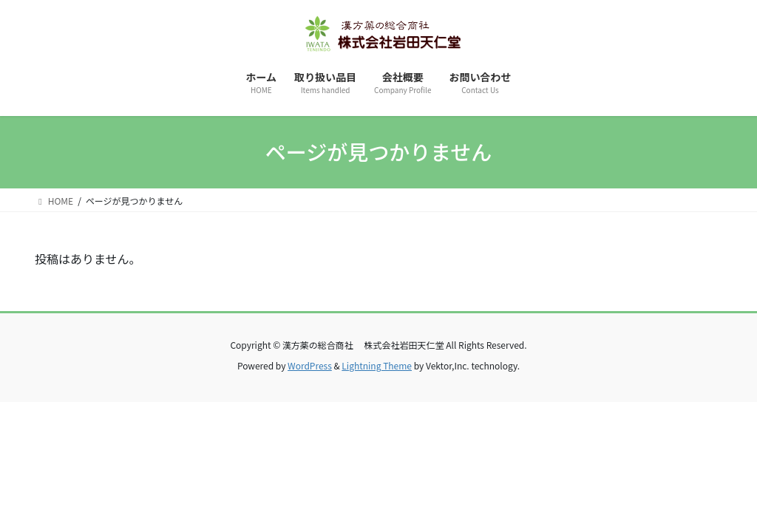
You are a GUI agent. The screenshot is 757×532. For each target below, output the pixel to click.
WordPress (310, 365)
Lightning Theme (377, 365)
